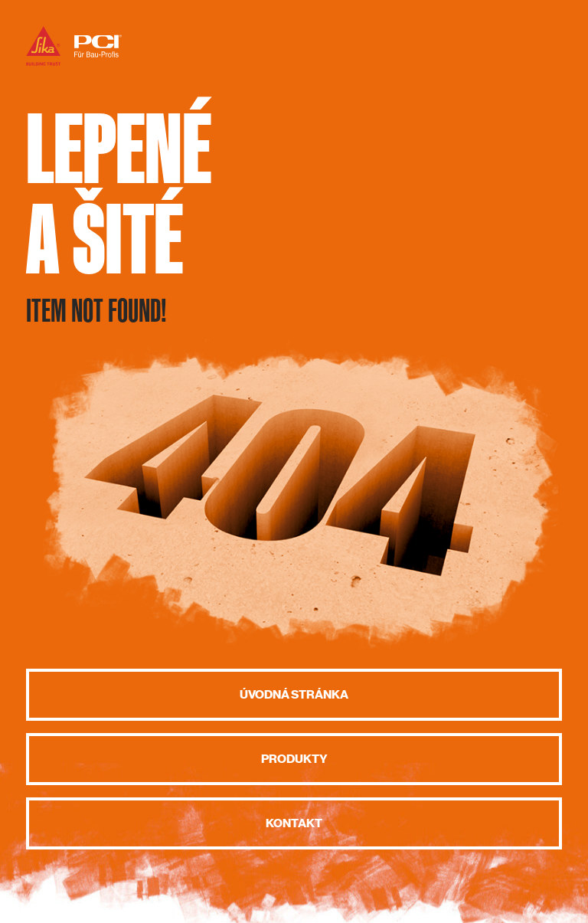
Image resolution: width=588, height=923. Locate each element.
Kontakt (294, 823)
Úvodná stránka (294, 695)
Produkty (294, 759)
